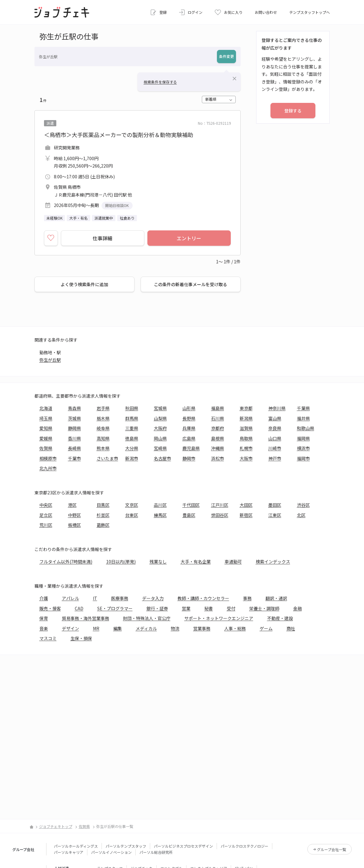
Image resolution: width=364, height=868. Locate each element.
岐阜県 (103, 428)
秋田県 (132, 408)
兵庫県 (189, 428)
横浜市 (303, 448)
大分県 (132, 448)
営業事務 (202, 628)
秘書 (209, 608)
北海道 (46, 408)
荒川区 (46, 525)
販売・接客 (50, 608)
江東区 (275, 515)
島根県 (218, 438)
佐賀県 (46, 448)
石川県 (218, 418)
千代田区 (191, 505)
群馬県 (132, 418)
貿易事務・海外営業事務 (86, 618)
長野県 (189, 418)
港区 (72, 505)
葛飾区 (103, 525)
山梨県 (160, 418)
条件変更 (226, 56)
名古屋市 (162, 458)
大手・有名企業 (196, 562)
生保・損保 (81, 638)
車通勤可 (233, 562)
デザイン (70, 628)
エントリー (189, 238)
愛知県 (46, 428)
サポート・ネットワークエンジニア (219, 618)
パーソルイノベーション (111, 852)
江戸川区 (220, 505)
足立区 (46, 515)
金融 (298, 608)
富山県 (275, 418)
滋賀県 (246, 428)
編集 (118, 628)
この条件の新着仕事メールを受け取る (190, 284)
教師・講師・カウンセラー (203, 598)
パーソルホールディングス (76, 846)
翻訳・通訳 (276, 598)
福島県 (218, 408)
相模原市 (48, 458)
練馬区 (160, 515)
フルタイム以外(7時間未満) (66, 562)
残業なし (158, 562)
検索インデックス (273, 562)
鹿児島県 (191, 448)
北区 (301, 515)
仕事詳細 (102, 238)
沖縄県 (218, 448)
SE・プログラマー (115, 608)
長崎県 (74, 448)
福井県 (303, 418)
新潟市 (132, 458)
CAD (79, 608)
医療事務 (120, 598)
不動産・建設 (280, 618)
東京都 (246, 408)
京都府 (218, 428)
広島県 (189, 438)
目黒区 (103, 505)
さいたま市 (107, 458)
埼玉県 (46, 418)
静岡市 (189, 458)
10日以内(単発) (121, 562)
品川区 (160, 505)
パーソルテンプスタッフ (126, 846)
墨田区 (275, 505)
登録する (293, 111)
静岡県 (74, 428)
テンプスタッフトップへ (310, 12)
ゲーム (266, 628)
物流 (175, 628)
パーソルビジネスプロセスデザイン (183, 846)
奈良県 (275, 428)
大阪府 (160, 428)
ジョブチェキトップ (56, 826)
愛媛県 (46, 438)
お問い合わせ (266, 12)
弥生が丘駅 (50, 360)
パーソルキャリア (69, 852)
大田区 (246, 505)
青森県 (74, 408)
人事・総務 (235, 628)
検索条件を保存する (160, 82)
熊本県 (103, 448)
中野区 (74, 515)
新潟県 (246, 418)
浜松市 (218, 458)
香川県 (74, 438)
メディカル (146, 628)
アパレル (70, 598)
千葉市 (74, 458)
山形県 (189, 408)
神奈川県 (277, 408)
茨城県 (74, 418)
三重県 (132, 428)
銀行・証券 (157, 608)
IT (95, 598)
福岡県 (303, 438)
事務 (247, 598)
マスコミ (48, 638)
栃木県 (103, 418)
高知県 (103, 438)
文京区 (132, 505)
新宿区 (246, 515)
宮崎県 (160, 448)
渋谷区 (303, 505)
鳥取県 (246, 438)
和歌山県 (306, 428)
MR (96, 628)
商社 (291, 628)
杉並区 (103, 515)
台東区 (132, 515)
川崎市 (275, 448)
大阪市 (246, 458)
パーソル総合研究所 (156, 852)
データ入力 (153, 598)
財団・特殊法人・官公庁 (147, 618)
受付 (231, 608)
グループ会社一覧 (332, 849)
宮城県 (160, 408)
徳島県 (132, 438)
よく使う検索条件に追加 (84, 284)
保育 (44, 618)
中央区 (46, 505)
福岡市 (303, 458)
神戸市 (275, 458)
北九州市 (48, 468)
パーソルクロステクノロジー (244, 846)
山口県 (275, 438)
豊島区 (189, 515)
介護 (44, 598)
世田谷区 (220, 515)
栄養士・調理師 (264, 608)
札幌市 (246, 448)
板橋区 (74, 525)
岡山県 (160, 438)
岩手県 (103, 408)
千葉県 (303, 408)
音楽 (44, 628)
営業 (186, 608)
